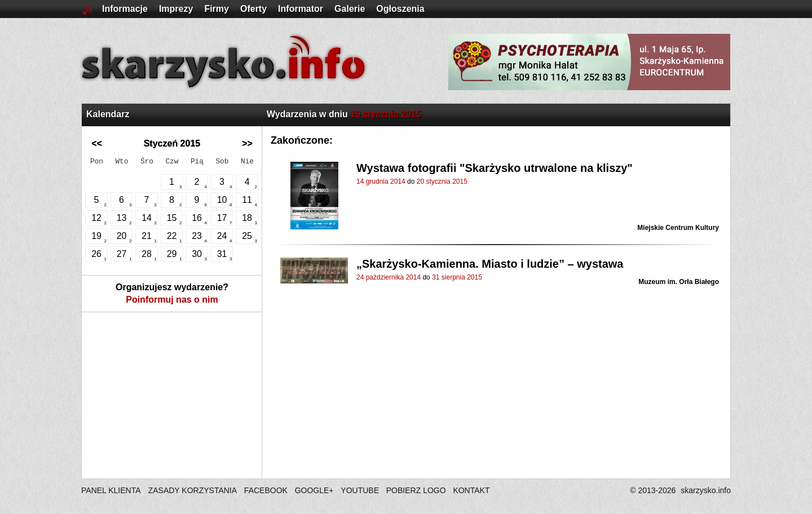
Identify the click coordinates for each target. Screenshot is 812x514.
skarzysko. (706, 490)
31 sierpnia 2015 (457, 277)
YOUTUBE (360, 490)
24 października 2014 (389, 277)
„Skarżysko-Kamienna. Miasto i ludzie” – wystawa (490, 264)
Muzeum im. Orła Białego (679, 282)
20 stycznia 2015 (442, 181)
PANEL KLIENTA (112, 490)
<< (97, 143)
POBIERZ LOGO (416, 490)
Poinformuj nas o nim (172, 300)
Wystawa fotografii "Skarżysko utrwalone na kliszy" (495, 168)
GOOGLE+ (314, 490)
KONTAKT (471, 490)
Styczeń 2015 (172, 143)
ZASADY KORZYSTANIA (193, 490)
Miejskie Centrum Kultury (678, 228)
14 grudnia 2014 (381, 181)
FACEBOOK (266, 490)
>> (247, 143)
